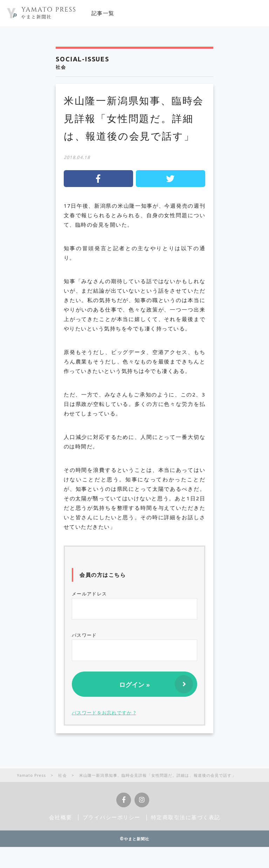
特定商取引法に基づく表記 (186, 817)
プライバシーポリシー (112, 817)
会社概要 (61, 817)
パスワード (134, 646)
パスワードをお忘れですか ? (104, 713)
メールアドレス (134, 605)
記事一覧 (103, 13)
